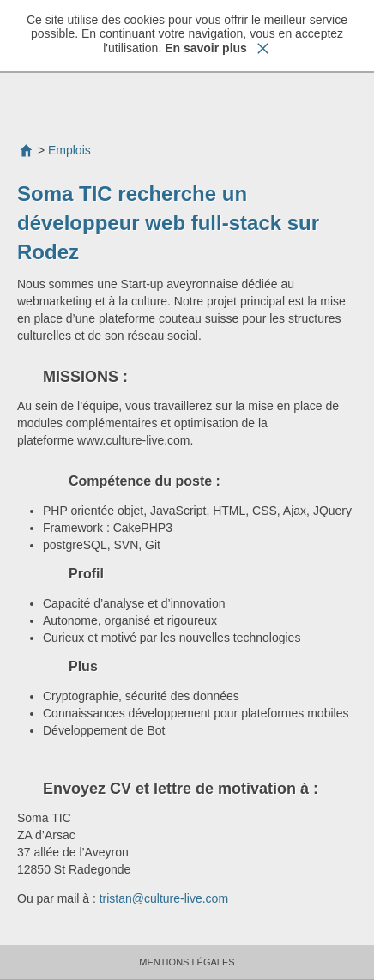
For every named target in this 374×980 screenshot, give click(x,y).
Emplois (69, 150)
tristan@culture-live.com (166, 898)
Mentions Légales (187, 962)
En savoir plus (206, 48)
